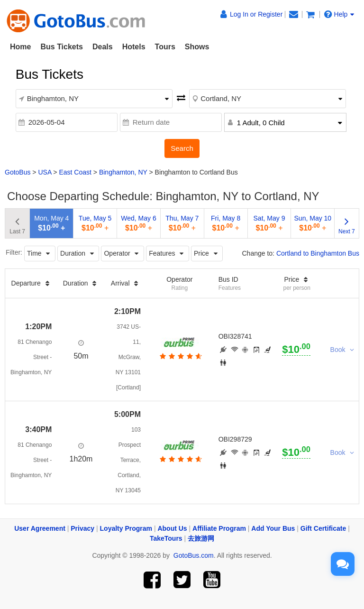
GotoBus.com (194, 555)
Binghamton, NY (123, 172)
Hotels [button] (134, 47)
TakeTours (166, 538)
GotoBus (18, 172)
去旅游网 (201, 538)
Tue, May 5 (95, 223)
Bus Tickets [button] (62, 47)
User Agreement (40, 528)
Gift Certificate (323, 528)
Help (339, 14)
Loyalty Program (126, 528)
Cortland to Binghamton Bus (318, 253)
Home (20, 47)
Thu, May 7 (182, 223)
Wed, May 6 (138, 223)
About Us (172, 528)
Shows (197, 47)
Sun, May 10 (313, 223)
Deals (103, 47)
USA (45, 172)
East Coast (75, 172)
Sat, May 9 (269, 223)
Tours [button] (165, 47)
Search (182, 148)
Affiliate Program (219, 528)
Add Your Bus (273, 528)
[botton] (180, 356)
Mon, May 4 (51, 223)
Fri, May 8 (226, 223)
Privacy (82, 528)
